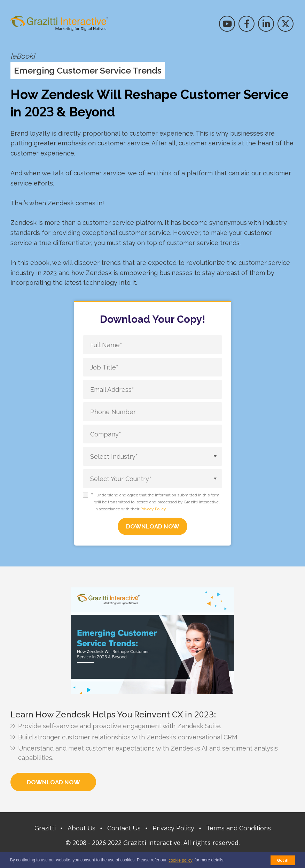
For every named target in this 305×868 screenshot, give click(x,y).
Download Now (53, 782)
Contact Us (124, 828)
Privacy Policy (153, 509)
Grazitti (45, 828)
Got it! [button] (283, 860)
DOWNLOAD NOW (153, 526)
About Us (81, 828)
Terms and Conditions (238, 828)
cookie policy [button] (181, 860)
